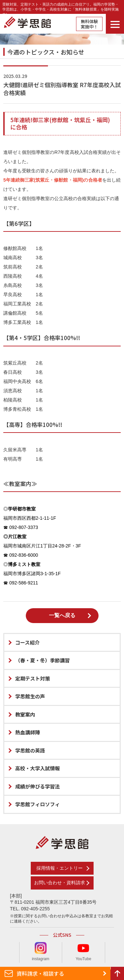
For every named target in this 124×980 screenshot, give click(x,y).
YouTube (83, 952)
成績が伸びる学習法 (38, 786)
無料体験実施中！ (89, 24)
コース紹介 (27, 642)
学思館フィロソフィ (38, 804)
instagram (41, 952)
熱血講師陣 (28, 732)
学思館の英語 (30, 750)
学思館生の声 (30, 696)
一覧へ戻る (62, 615)
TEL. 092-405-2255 (30, 909)
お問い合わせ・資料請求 (60, 883)
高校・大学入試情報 (38, 768)
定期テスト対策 (33, 678)
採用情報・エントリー (60, 868)
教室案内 (25, 714)
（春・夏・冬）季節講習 (42, 660)
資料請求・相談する (40, 973)
